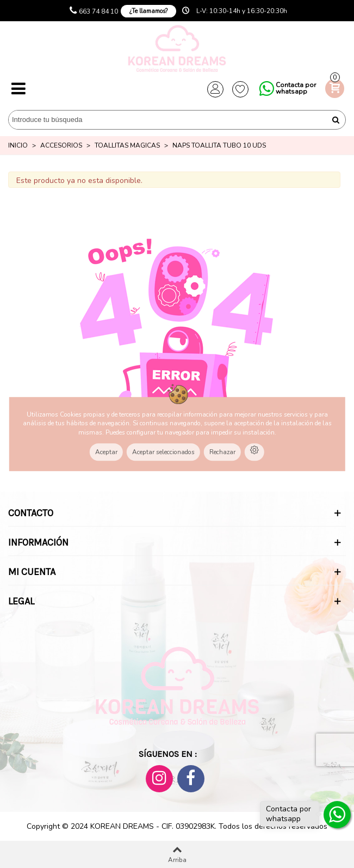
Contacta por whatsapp (296, 88)
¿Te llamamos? (148, 11)
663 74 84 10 (98, 11)
